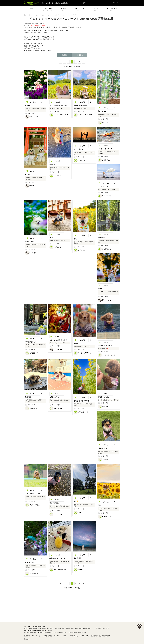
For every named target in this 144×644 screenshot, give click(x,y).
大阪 (80, 628)
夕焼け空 (101, 505)
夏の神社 (28, 175)
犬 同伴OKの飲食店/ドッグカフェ (47, 632)
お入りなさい (29, 562)
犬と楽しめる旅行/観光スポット (77, 632)
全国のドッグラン (62, 632)
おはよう (52, 164)
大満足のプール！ (55, 397)
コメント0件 (30, 113)
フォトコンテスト (41, 15)
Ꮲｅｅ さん (31, 253)
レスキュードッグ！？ (105, 149)
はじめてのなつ (103, 186)
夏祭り (51, 238)
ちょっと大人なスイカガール (58, 340)
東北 (30, 628)
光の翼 (100, 289)
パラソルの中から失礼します (58, 105)
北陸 (72, 628)
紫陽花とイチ (29, 242)
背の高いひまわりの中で (81, 401)
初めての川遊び (54, 503)
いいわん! (33, 102)
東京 (40, 628)
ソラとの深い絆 (78, 149)
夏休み (76, 239)
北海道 (26, 628)
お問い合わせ (74, 636)
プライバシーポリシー (61, 636)
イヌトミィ (31, 3)
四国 (100, 628)
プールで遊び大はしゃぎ (33, 494)
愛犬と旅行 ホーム (29, 15)
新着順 (65, 55)
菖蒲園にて (29, 105)
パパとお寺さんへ (31, 342)
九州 (104, 628)
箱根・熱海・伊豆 (60, 628)
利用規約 (27, 636)
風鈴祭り (76, 343)
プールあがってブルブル (106, 346)
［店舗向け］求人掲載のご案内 (100, 636)
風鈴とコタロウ (103, 111)
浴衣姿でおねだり (103, 397)
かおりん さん (32, 117)
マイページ (114, 3)
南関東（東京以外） (48, 628)
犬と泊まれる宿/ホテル (30, 632)
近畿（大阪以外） (88, 628)
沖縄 (108, 628)
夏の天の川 (77, 558)
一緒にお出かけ (103, 448)
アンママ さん (104, 300)
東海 (76, 628)
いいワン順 (79, 55)
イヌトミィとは (36, 636)
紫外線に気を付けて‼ (80, 105)
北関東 (35, 628)
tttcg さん (30, 186)
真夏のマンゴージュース (57, 558)
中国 (96, 628)
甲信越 (68, 628)
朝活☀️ (76, 501)
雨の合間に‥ (102, 238)
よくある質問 (48, 636)
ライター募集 (84, 636)
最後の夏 (28, 397)
